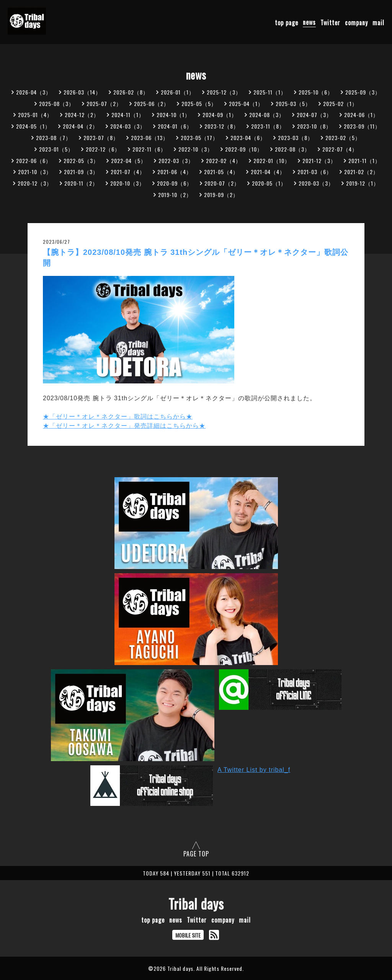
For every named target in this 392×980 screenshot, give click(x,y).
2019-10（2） (175, 195)
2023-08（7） (54, 138)
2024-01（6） (175, 126)
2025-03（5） (293, 104)
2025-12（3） (224, 92)
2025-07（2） (104, 104)
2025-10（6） (316, 92)
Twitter (330, 22)
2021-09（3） (81, 172)
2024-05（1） (33, 126)
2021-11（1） (364, 161)
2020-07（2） (222, 183)
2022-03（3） (176, 161)
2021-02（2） (361, 172)
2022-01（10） (272, 161)
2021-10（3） (35, 172)
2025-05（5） (199, 104)
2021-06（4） (175, 172)
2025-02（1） (340, 104)
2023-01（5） (56, 149)
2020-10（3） (127, 183)
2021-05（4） (221, 172)
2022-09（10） (244, 149)
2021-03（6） (315, 172)
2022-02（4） (224, 161)
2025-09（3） (363, 92)
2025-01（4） (35, 115)
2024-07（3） (314, 115)
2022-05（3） (81, 161)
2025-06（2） (152, 104)
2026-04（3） (34, 92)
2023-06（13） (150, 138)
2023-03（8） (296, 138)
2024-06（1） (361, 115)
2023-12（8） (222, 126)
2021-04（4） (268, 172)
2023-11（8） (268, 126)
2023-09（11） (362, 126)
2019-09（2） (221, 195)
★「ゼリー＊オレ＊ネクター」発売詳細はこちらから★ (124, 426)
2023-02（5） (343, 138)
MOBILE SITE (188, 935)
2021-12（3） (319, 161)
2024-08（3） (267, 115)
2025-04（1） (246, 104)
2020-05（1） (269, 183)
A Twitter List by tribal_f (254, 770)
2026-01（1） (178, 92)
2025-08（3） (57, 104)
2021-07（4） (128, 172)
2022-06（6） (34, 161)
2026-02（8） (131, 92)
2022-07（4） (340, 149)
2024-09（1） (220, 115)
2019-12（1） (363, 183)
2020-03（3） (316, 183)
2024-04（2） (80, 126)
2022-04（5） (129, 161)
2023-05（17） (199, 138)
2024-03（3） (128, 126)
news (309, 22)
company (356, 22)
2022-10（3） (196, 149)
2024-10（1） (173, 115)
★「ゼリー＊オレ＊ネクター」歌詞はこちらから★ (118, 417)
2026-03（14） (82, 92)
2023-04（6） (248, 138)
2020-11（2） (81, 183)
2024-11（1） (128, 115)
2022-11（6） (149, 149)
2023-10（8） (314, 126)
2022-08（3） (292, 149)
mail (378, 22)
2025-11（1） (270, 92)
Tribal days (196, 903)
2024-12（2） (82, 115)
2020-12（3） (35, 183)
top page (287, 22)
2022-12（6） (103, 149)
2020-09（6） (175, 183)
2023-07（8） (101, 138)
